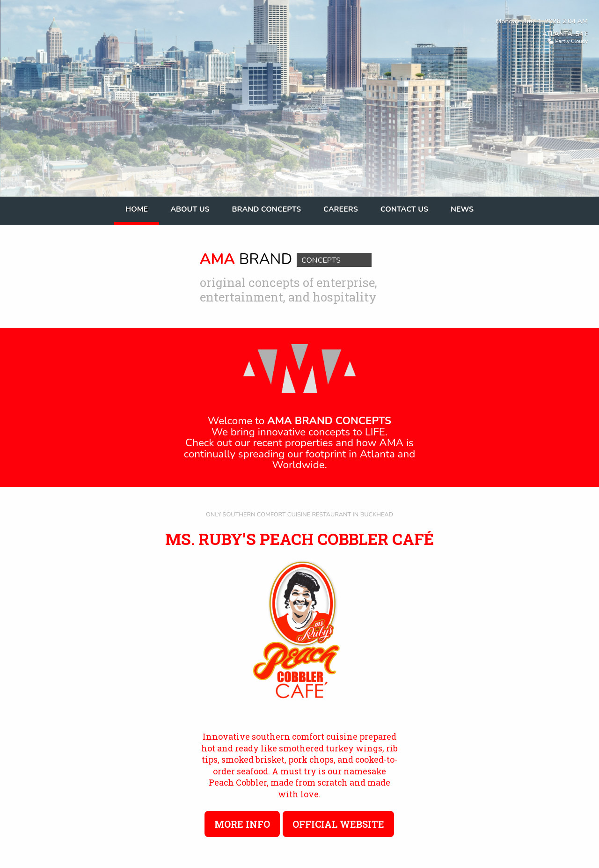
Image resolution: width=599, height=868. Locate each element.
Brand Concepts (267, 209)
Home (137, 209)
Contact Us (404, 209)
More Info (242, 824)
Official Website (338, 824)
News (462, 209)
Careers (341, 209)
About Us (190, 209)
